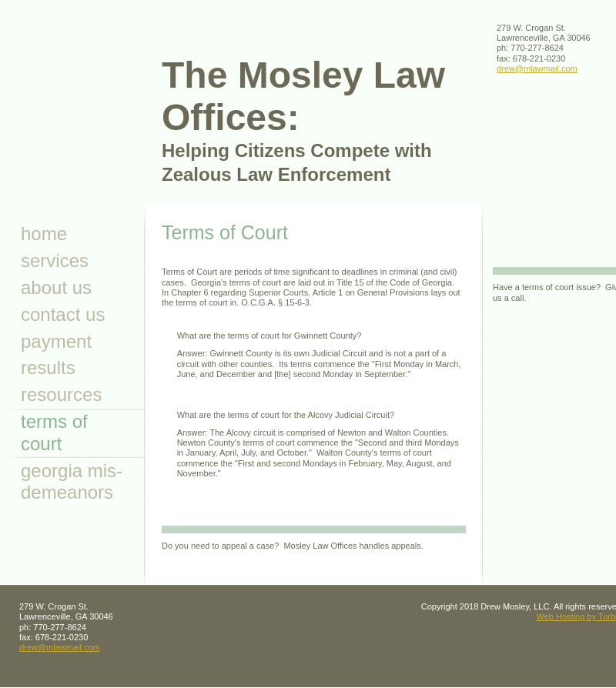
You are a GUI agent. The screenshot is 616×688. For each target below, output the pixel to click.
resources (61, 394)
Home (44, 234)
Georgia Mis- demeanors (72, 482)
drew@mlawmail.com (537, 68)
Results (48, 367)
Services (55, 261)
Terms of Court (54, 433)
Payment (56, 341)
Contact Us (63, 314)
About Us (56, 287)
